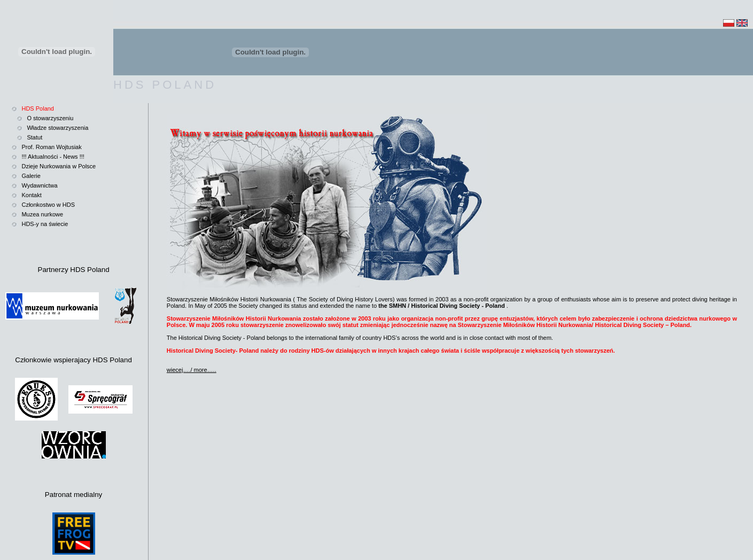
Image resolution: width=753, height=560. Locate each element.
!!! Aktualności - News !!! (53, 157)
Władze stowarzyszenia (57, 128)
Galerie (31, 176)
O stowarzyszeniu (50, 118)
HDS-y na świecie (45, 224)
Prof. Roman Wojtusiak (51, 147)
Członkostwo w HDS (48, 205)
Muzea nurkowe (42, 214)
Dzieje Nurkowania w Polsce (59, 166)
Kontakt (31, 195)
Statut (34, 137)
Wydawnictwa (39, 185)
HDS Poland (38, 108)
